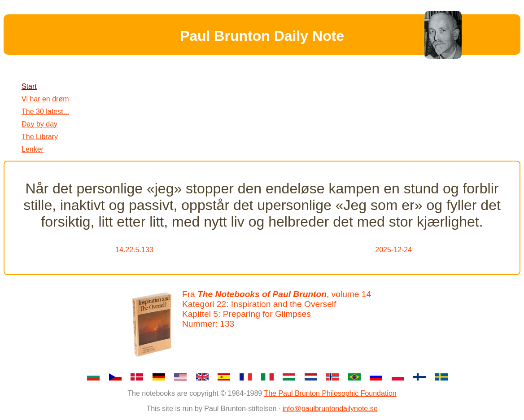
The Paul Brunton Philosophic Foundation (330, 393)
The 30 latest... (45, 112)
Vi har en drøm (45, 99)
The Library (40, 137)
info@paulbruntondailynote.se (330, 409)
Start (29, 86)
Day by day (39, 124)
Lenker (33, 149)
